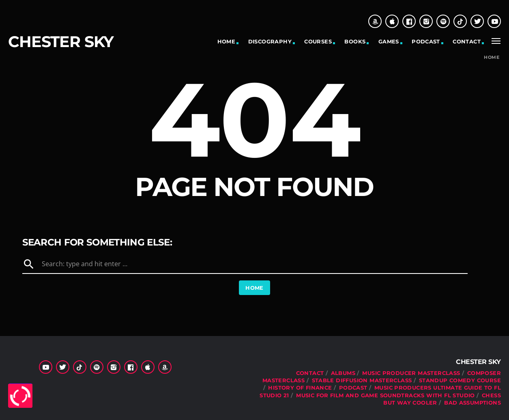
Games (389, 41)
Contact (467, 41)
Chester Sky (61, 42)
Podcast (426, 41)
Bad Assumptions (472, 403)
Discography (270, 41)
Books (355, 41)
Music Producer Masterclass (411, 373)
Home (227, 41)
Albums (343, 373)
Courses (318, 41)
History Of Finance (300, 388)
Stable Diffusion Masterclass (362, 380)
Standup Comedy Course (460, 380)
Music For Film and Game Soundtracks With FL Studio (386, 395)
